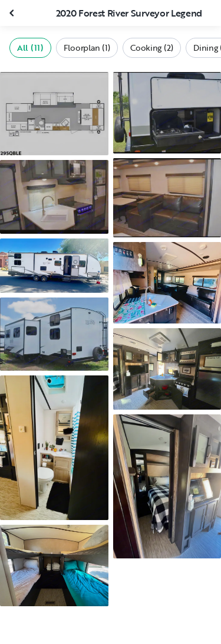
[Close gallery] (13, 13)
